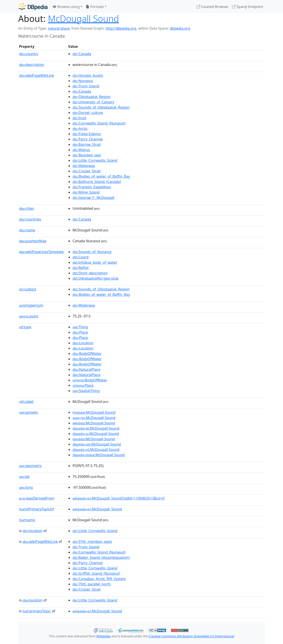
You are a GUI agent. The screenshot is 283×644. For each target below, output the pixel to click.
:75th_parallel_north (92, 584)
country (29, 54)
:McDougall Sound (94, 412)
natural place (59, 28)
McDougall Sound (83, 18)
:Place (80, 332)
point (29, 316)
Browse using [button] (66, 7)
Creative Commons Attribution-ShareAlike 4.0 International (191, 636)
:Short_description (90, 273)
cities (27, 208)
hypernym (31, 305)
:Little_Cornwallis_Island (95, 160)
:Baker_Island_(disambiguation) (101, 557)
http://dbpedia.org (121, 28)
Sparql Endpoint (248, 7)
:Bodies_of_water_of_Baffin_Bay (101, 176)
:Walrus (81, 150)
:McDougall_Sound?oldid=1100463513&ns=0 (119, 498)
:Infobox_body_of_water (95, 262)
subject (28, 289)
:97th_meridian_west (92, 542)
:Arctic (80, 129)
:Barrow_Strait (87, 144)
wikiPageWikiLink (37, 75)
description (32, 65)
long (26, 487)
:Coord (80, 257)
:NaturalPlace (86, 369)
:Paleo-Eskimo (87, 134)
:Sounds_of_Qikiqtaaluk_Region (101, 107)
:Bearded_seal (87, 155)
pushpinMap (33, 241)
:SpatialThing (86, 391)
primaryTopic (37, 611)
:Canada (82, 54)
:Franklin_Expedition (92, 187)
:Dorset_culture (88, 113)
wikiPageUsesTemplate (41, 252)
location (32, 531)
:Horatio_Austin (88, 75)
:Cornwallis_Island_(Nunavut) (99, 123)
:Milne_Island (86, 192)
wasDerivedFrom (37, 498)
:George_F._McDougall (93, 198)
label (26, 402)
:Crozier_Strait (87, 171)
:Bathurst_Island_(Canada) (97, 182)
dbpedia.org (180, 28)
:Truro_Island (86, 86)
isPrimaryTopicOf (36, 509)
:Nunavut (83, 81)
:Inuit (79, 118)
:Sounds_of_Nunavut (92, 252)
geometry (30, 466)
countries (30, 219)
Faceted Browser (213, 7)
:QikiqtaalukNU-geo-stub (96, 278)
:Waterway (84, 166)
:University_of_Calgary (93, 102)
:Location (83, 343)
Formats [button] (95, 7)
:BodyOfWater (87, 354)
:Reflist (81, 268)
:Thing (80, 327)
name (27, 230)
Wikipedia (103, 636)
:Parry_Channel (88, 139)
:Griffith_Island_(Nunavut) (96, 573)
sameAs (28, 412)
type (25, 327)
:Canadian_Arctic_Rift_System (99, 579)
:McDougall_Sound (97, 509)
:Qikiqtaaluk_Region (92, 97)
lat (24, 477)
